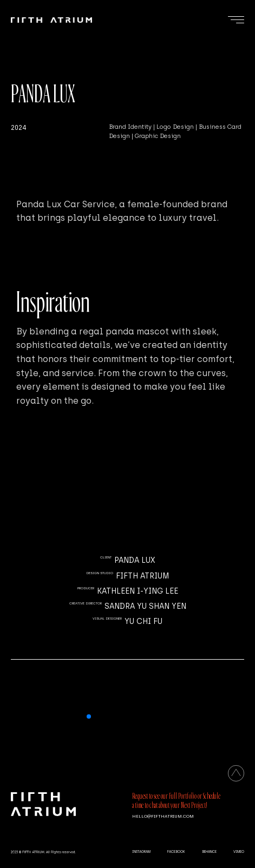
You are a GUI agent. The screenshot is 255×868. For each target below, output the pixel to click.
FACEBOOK (176, 852)
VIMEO (239, 852)
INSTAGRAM (141, 852)
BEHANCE (209, 852)
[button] (89, 716)
